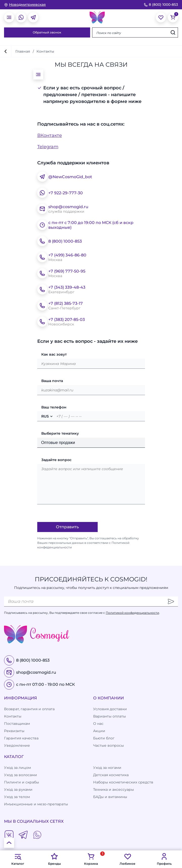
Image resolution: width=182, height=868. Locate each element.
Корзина (91, 859)
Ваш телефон (54, 407)
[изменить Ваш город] (25, 5)
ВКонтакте (50, 135)
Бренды (54, 859)
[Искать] (173, 32)
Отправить (67, 527)
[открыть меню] (9, 17)
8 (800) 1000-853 (161, 5)
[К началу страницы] (9, 843)
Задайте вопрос (56, 460)
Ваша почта (52, 381)
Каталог (18, 859)
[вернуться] (6, 51)
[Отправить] (171, 601)
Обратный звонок (47, 32)
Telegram (48, 147)
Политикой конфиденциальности (132, 613)
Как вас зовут (54, 354)
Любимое (128, 859)
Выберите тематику (60, 433)
